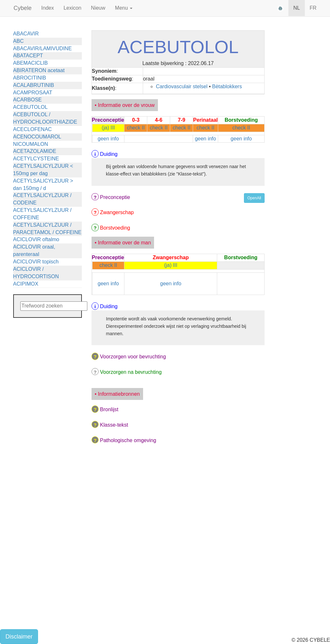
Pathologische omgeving (128, 440)
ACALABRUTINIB (34, 85)
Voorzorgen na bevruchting (131, 372)
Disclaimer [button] (19, 637)
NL (296, 8)
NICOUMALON (31, 144)
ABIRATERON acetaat (39, 70)
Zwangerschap (117, 212)
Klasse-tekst (114, 425)
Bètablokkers (227, 86)
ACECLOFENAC (33, 129)
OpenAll (254, 198)
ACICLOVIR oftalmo (36, 239)
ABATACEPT (28, 56)
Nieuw (98, 8)
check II (136, 128)
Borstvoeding (115, 228)
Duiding (109, 154)
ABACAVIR (26, 34)
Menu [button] (124, 8)
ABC (19, 41)
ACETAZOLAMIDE (35, 151)
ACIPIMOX (26, 284)
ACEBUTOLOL (30, 107)
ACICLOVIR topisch (36, 262)
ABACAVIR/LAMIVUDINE (43, 48)
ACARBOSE (28, 100)
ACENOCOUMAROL (37, 137)
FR (313, 8)
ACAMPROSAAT (33, 93)
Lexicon (72, 8)
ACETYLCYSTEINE (36, 159)
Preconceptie (115, 197)
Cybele (23, 8)
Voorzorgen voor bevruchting (133, 357)
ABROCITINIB (30, 78)
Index (48, 8)
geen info (108, 139)
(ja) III (108, 128)
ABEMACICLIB (31, 63)
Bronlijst (109, 409)
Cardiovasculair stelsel (182, 86)
